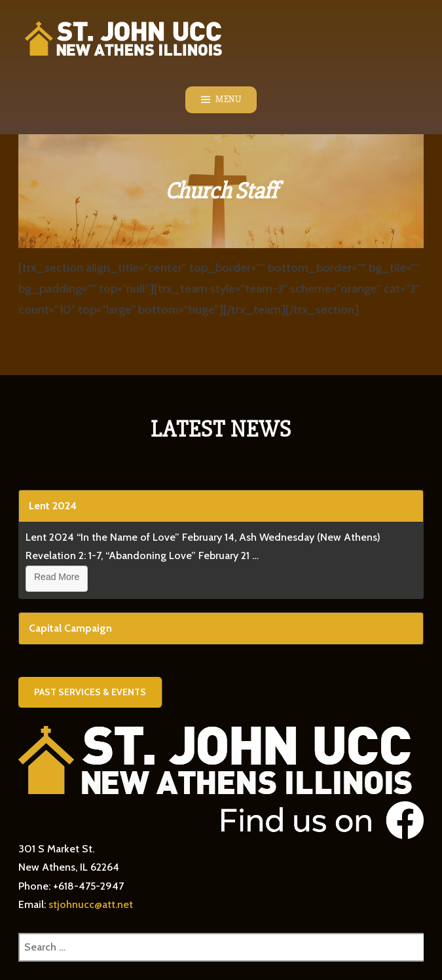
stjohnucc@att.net (91, 904)
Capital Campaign (70, 628)
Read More (57, 577)
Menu (228, 100)
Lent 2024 (53, 506)
